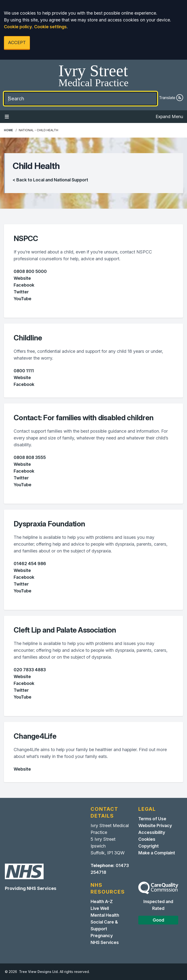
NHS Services (105, 942)
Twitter (21, 292)
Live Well (100, 908)
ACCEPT (17, 42)
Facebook (24, 285)
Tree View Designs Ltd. (39, 972)
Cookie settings (50, 27)
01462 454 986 (30, 564)
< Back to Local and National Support (50, 180)
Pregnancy (102, 936)
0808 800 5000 (30, 271)
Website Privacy (155, 826)
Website (22, 278)
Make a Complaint (157, 853)
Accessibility (152, 832)
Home (8, 130)
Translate (171, 98)
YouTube (23, 299)
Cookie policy (18, 27)
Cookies (147, 839)
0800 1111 (24, 371)
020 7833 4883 (30, 670)
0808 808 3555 (30, 457)
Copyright (149, 846)
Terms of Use (152, 819)
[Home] (93, 76)
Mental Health (105, 915)
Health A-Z (102, 901)
